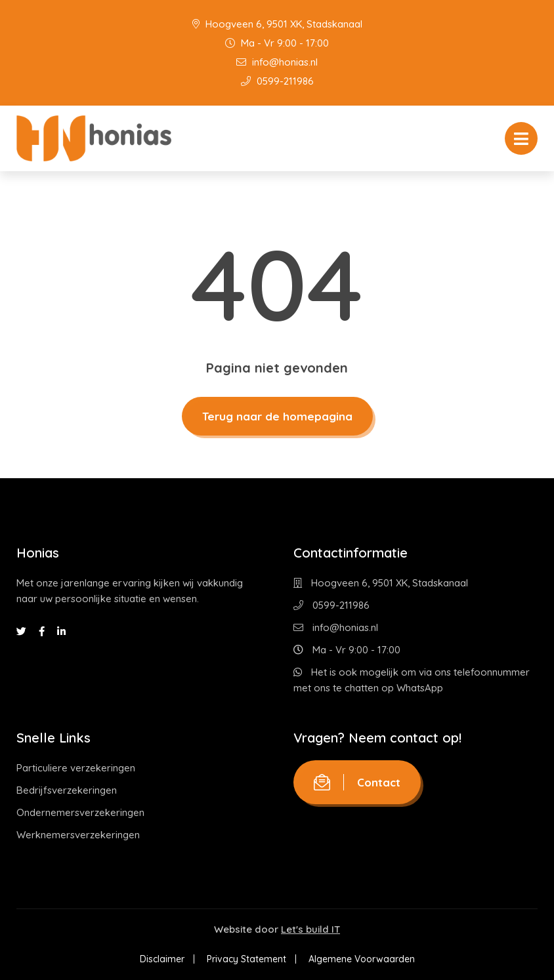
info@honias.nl (277, 62)
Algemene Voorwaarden (362, 959)
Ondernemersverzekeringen (80, 812)
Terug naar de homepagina (277, 416)
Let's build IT (310, 929)
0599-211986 (277, 81)
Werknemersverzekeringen (78, 835)
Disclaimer (162, 959)
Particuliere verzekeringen (76, 768)
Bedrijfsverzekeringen (67, 790)
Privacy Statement (246, 959)
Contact (357, 782)
